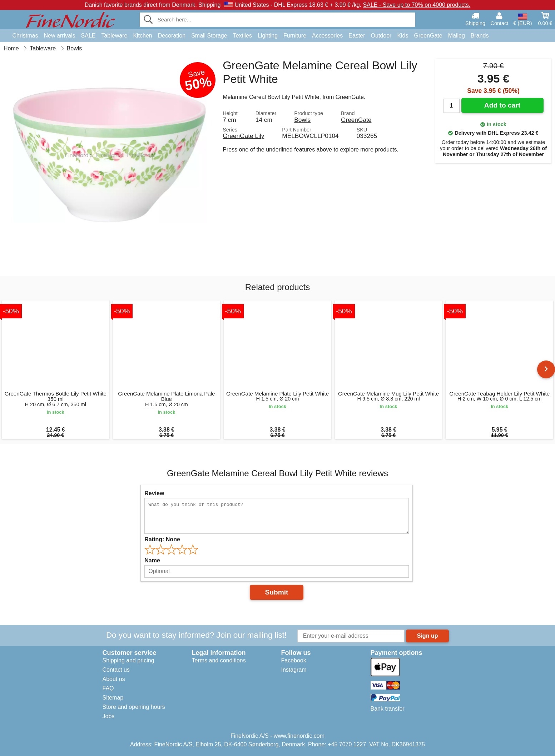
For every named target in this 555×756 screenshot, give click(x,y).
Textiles (242, 36)
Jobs (109, 716)
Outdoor (381, 36)
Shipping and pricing (128, 660)
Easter (357, 36)
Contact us (116, 670)
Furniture (295, 36)
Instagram (294, 670)
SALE (88, 36)
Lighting (268, 36)
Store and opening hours (134, 707)
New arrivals (60, 36)
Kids (403, 36)
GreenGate (428, 36)
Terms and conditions (219, 660)
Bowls (302, 120)
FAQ (108, 688)
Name (152, 560)
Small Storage (209, 36)
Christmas (25, 36)
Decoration (172, 36)
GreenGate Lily (243, 136)
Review (154, 493)
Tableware (114, 36)
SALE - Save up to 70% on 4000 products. (417, 5)
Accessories (327, 36)
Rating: (162, 539)
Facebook (294, 660)
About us (114, 679)
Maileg (457, 36)
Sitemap (113, 698)
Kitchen (142, 36)
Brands (480, 36)
